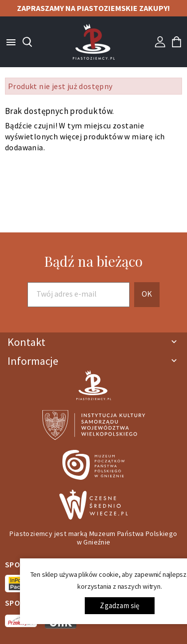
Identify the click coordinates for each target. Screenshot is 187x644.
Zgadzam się (119, 605)
